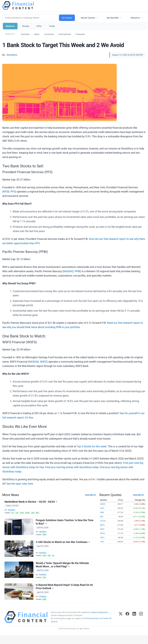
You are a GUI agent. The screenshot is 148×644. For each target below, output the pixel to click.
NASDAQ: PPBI (72, 271)
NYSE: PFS (9, 192)
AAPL (102, 508)
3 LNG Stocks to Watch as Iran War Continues (63, 546)
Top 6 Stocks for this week (91, 446)
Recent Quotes (88, 18)
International (65, 34)
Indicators (135, 18)
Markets (10, 26)
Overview (25, 34)
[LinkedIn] (134, 626)
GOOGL (29, 514)
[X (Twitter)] (121, 626)
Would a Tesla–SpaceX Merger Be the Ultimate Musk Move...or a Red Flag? (63, 570)
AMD (102, 512)
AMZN (103, 504)
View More (90, 495)
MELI (40, 514)
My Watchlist (113, 18)
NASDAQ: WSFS (38, 362)
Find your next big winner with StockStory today (72, 467)
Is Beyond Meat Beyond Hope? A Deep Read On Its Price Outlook (65, 594)
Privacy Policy (93, 627)
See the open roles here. (20, 484)
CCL (13, 514)
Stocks (26, 26)
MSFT (102, 529)
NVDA (103, 533)
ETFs (39, 26)
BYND (45, 607)
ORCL (102, 538)
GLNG (45, 560)
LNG (50, 560)
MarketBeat (12, 511)
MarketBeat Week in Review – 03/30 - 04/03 (31, 502)
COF (18, 514)
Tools (52, 26)
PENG (45, 537)
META (102, 525)
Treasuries (80, 34)
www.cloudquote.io (100, 621)
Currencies (49, 34)
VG (55, 560)
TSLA (45, 583)
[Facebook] (127, 626)
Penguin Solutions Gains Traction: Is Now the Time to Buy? (65, 524)
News (37, 34)
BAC (102, 517)
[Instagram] (141, 626)
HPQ (35, 514)
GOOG (103, 521)
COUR (23, 514)
